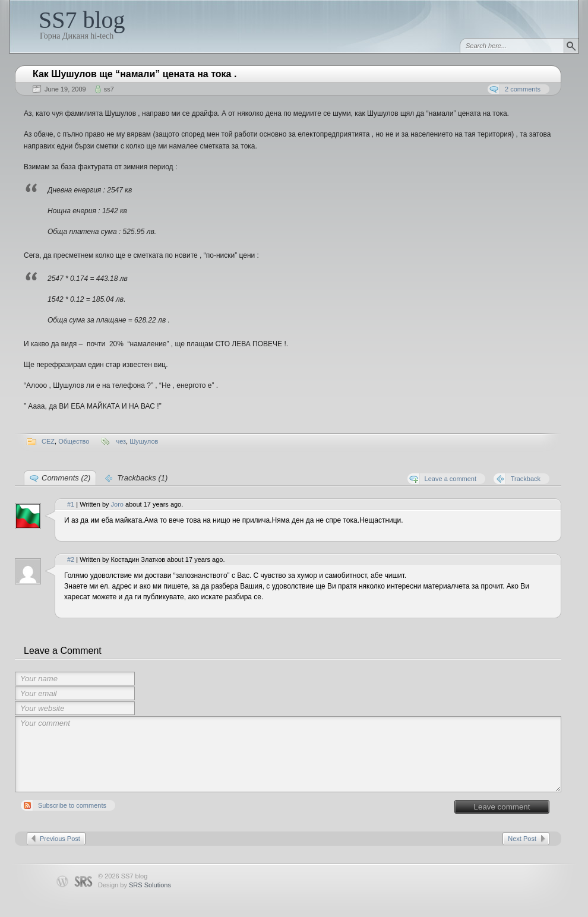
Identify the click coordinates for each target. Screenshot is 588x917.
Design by (135, 885)
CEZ (48, 441)
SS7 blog (82, 20)
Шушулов (144, 441)
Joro (117, 504)
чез (121, 441)
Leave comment (502, 807)
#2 (71, 559)
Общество (74, 441)
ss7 (109, 89)
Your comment (288, 754)
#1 (71, 504)
